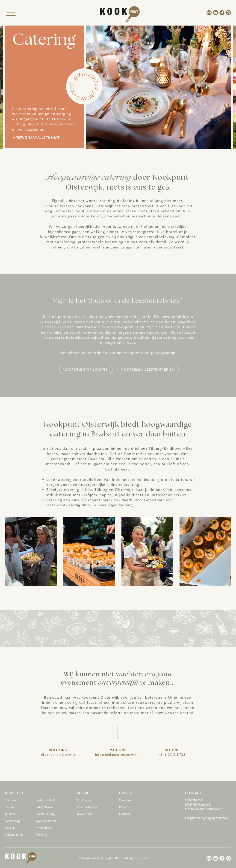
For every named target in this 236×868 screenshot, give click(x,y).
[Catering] (47, 835)
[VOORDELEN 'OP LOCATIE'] (86, 369)
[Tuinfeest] (17, 800)
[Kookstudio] (89, 814)
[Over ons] (130, 800)
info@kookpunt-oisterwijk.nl (204, 809)
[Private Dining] (47, 814)
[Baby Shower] (47, 807)
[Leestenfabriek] (89, 807)
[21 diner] (17, 807)
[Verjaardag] (17, 821)
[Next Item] (223, 552)
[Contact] (131, 814)
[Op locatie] (88, 800)
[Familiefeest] (47, 828)
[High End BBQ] (47, 800)
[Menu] (11, 13)
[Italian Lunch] (17, 835)
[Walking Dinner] (47, 821)
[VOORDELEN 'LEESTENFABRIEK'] (148, 369)
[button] (131, 807)
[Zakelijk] (17, 828)
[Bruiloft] (17, 814)
